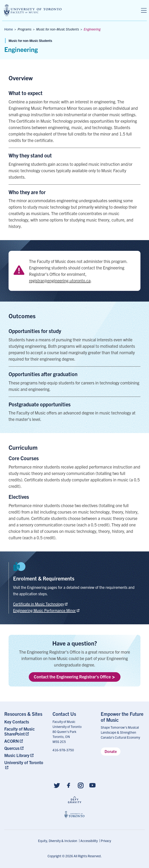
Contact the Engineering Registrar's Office (74, 677)
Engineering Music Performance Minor (44, 610)
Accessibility (89, 841)
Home (9, 29)
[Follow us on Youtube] (92, 785)
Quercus (12, 748)
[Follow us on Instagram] (81, 785)
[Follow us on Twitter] (57, 785)
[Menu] (144, 10)
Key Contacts (17, 722)
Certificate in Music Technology (38, 604)
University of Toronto (24, 762)
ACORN (12, 741)
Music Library (17, 755)
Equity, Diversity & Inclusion (58, 841)
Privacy (106, 841)
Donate (111, 751)
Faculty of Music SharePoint (19, 731)
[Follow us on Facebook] (69, 785)
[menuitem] (26, 722)
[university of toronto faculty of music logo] (33, 10)
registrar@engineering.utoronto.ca (60, 280)
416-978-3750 (63, 750)
